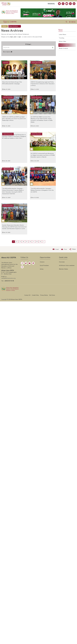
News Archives (63, 46)
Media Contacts (63, 50)
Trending (61, 39)
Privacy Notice (44, 297)
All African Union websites (67, 267)
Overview (62, 263)
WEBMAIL (51, 4)
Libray (42, 270)
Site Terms (52, 297)
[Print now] (64, 251)
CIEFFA (13, 23)
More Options (8, 53)
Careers (42, 263)
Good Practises (44, 267)
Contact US (27, 297)
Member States (63, 270)
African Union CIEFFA (17, 301)
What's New (62, 43)
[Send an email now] (56, 251)
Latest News (62, 36)
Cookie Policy (35, 297)
